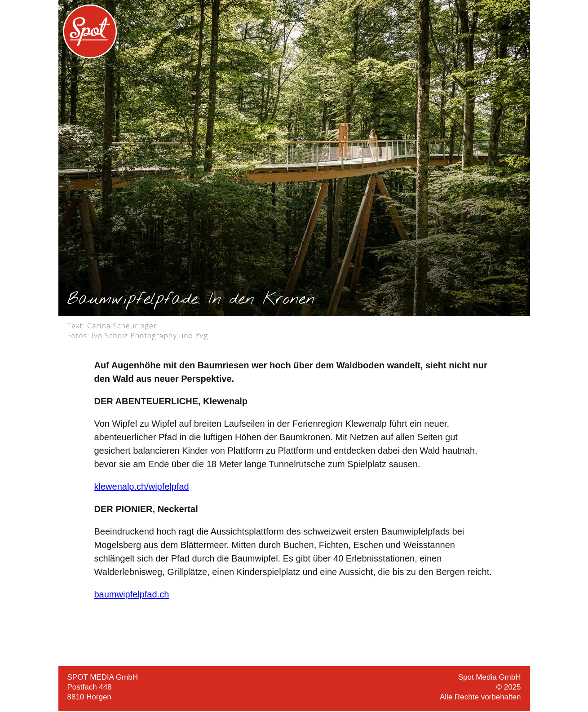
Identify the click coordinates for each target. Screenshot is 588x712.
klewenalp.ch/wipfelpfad (142, 486)
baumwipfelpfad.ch (132, 594)
